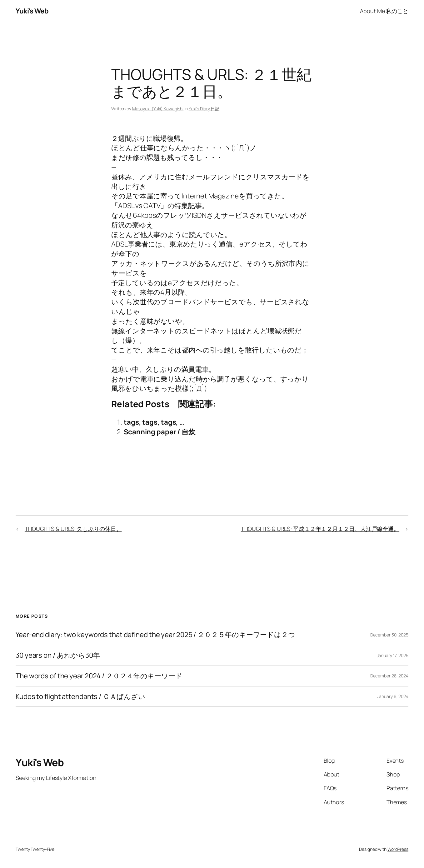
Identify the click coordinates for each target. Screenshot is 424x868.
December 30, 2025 (389, 635)
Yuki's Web (32, 11)
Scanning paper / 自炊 (160, 432)
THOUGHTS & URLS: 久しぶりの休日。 (73, 529)
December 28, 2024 (389, 676)
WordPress (398, 849)
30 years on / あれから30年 (58, 655)
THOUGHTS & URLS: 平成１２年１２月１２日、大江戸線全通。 (320, 529)
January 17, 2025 (393, 655)
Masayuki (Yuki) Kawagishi (158, 109)
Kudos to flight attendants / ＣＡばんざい (80, 697)
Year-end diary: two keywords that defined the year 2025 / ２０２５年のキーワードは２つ (155, 635)
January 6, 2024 (393, 696)
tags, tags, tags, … (154, 422)
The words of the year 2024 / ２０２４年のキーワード (99, 676)
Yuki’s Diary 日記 (204, 109)
